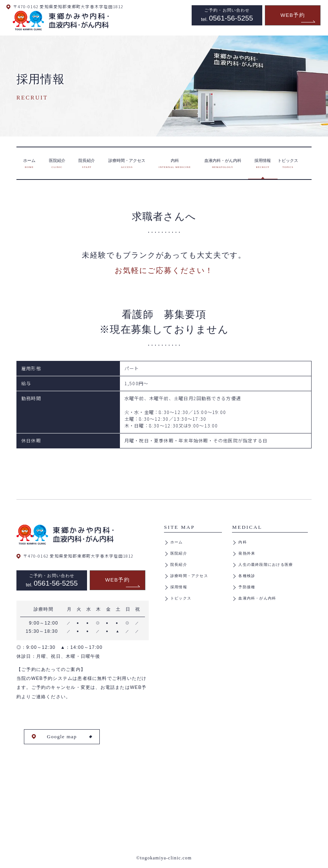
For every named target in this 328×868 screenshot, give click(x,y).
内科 (242, 542)
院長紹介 (179, 565)
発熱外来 (247, 553)
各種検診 (247, 576)
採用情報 (179, 587)
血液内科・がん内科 (257, 598)
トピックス (181, 598)
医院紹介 (179, 553)
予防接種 (247, 587)
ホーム (177, 542)
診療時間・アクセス (189, 576)
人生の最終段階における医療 (266, 565)
